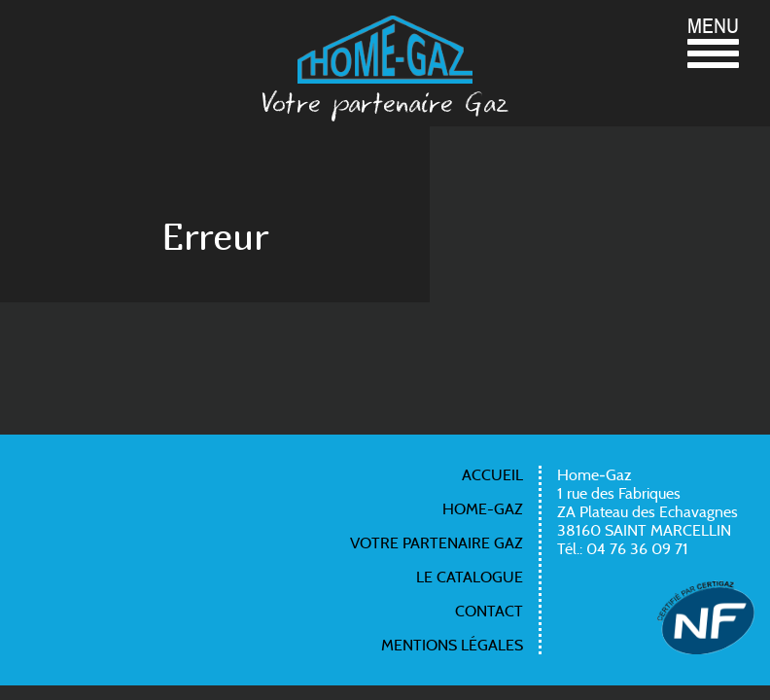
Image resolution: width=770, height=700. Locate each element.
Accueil (492, 475)
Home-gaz (483, 509)
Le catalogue (470, 577)
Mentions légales (452, 645)
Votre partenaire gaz (437, 543)
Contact (489, 611)
